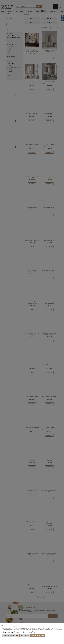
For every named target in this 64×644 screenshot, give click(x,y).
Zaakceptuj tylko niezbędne (11, 636)
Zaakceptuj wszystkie (38, 636)
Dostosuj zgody (25, 636)
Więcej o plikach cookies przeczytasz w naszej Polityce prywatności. (19, 633)
